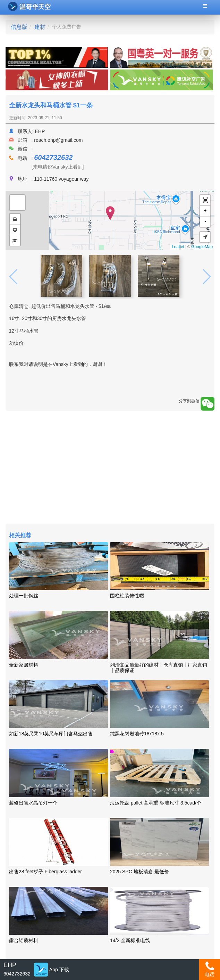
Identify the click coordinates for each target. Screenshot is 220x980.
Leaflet (178, 247)
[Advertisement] (110, 468)
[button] (205, 200)
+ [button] (205, 211)
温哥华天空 (29, 6)
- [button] (205, 222)
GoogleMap (202, 247)
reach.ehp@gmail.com (58, 140)
